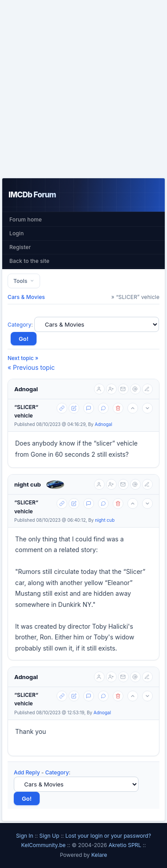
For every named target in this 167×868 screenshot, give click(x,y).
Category (19, 325)
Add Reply (27, 772)
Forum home (26, 219)
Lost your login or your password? (108, 836)
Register (20, 247)
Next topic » (23, 358)
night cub (28, 484)
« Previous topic (31, 367)
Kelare (99, 855)
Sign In (25, 836)
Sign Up (49, 836)
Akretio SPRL (126, 845)
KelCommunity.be (44, 845)
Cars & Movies (26, 297)
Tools (24, 281)
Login (16, 233)
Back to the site (29, 261)
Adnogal (26, 389)
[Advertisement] (83, 89)
